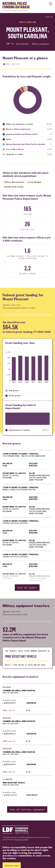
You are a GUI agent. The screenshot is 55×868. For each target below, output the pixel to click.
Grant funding (22, 44)
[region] (27, 520)
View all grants (27, 588)
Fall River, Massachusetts (14, 182)
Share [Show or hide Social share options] (49, 17)
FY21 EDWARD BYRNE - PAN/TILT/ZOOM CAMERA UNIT (24, 456)
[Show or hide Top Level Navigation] (51, 4)
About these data (12, 64)
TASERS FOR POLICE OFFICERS (15, 523)
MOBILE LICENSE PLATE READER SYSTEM (19, 490)
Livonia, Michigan (35, 182)
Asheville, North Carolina (14, 187)
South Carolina (27, 22)
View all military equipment (27, 810)
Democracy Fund (21, 840)
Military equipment (41, 44)
